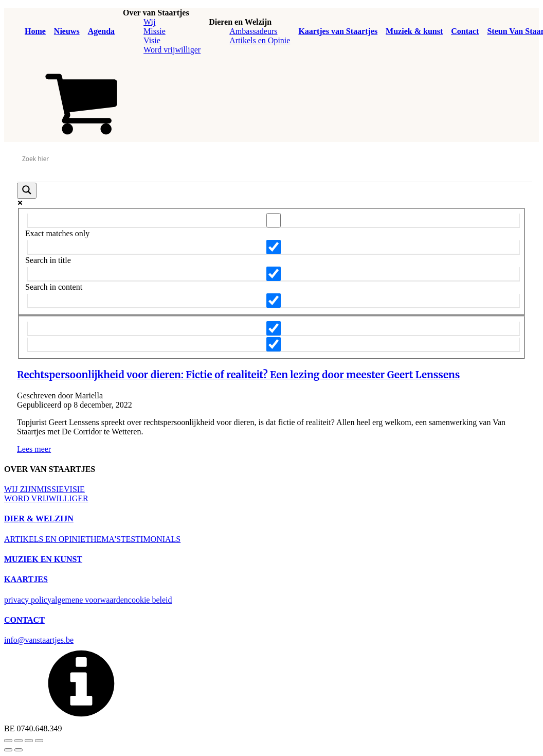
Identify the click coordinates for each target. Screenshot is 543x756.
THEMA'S (103, 539)
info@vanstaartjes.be (39, 640)
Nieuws (67, 31)
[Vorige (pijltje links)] (8, 750)
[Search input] (271, 159)
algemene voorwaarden (90, 600)
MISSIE (50, 489)
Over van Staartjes (156, 13)
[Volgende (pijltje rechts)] (19, 750)
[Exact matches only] (274, 220)
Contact (465, 31)
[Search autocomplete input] (275, 174)
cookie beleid (150, 600)
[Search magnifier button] (27, 191)
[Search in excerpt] (274, 301)
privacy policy (28, 600)
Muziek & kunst (414, 31)
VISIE (74, 489)
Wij (149, 22)
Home (35, 31)
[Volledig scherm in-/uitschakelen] (19, 741)
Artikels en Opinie (260, 40)
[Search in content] (274, 274)
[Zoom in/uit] (8, 741)
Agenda (101, 31)
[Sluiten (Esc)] (39, 741)
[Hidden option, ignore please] (274, 328)
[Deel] (29, 741)
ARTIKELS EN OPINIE (45, 539)
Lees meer (34, 449)
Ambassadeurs (253, 31)
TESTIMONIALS (151, 539)
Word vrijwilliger (172, 50)
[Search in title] (274, 247)
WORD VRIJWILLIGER (46, 498)
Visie (152, 40)
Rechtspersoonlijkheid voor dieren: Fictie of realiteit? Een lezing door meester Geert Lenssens (238, 375)
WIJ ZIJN (21, 489)
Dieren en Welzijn (240, 22)
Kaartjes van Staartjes (338, 31)
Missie (155, 31)
